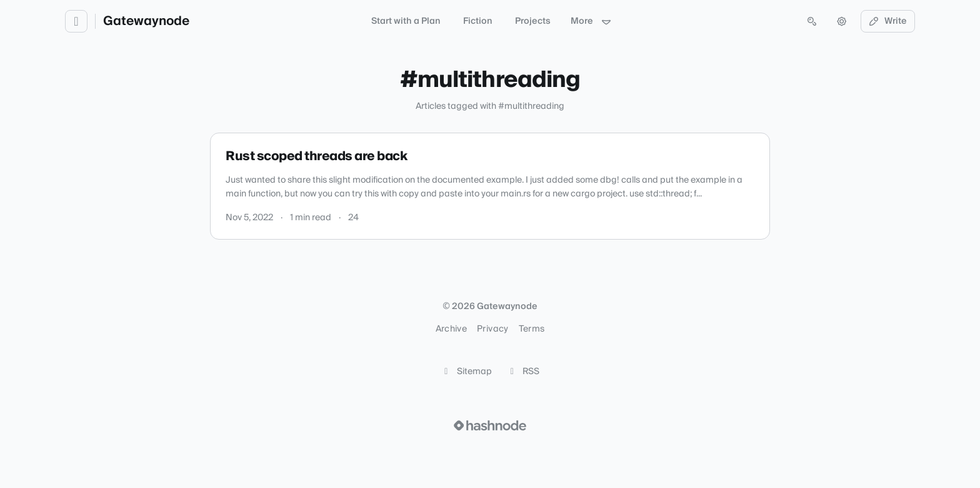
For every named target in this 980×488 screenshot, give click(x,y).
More (591, 21)
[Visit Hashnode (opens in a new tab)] (490, 425)
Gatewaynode (146, 21)
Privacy (492, 329)
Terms (532, 329)
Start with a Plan (406, 21)
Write (888, 21)
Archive (451, 329)
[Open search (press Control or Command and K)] (812, 21)
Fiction (478, 21)
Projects (533, 21)
